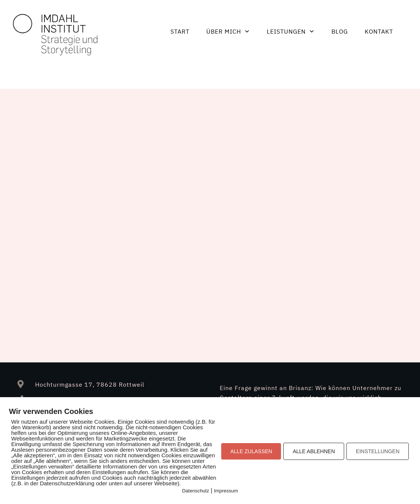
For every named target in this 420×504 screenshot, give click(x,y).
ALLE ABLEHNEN (314, 451)
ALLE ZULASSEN (251, 451)
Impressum (226, 491)
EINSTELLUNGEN (378, 451)
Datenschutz (195, 491)
